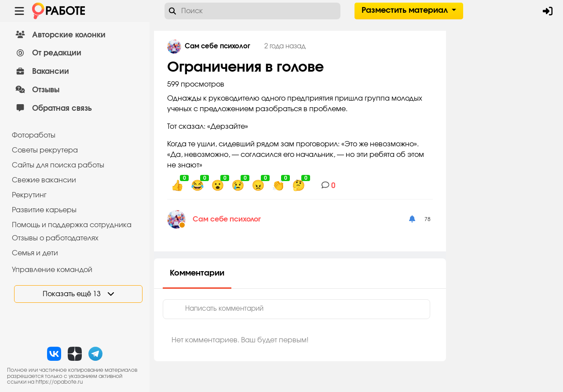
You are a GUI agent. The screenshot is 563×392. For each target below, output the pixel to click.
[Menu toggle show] (19, 11)
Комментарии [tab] (197, 273)
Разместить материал (406, 11)
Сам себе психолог (227, 219)
